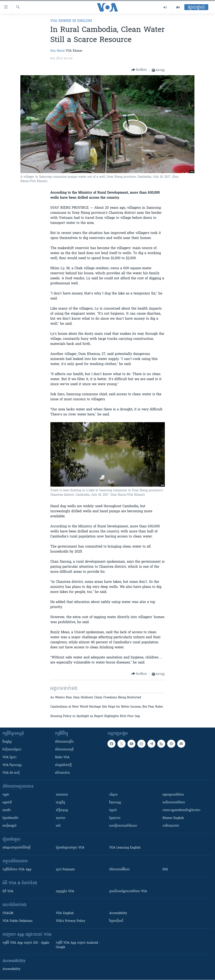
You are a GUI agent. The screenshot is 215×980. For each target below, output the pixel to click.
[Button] (139, 70)
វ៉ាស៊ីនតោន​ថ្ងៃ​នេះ (12, 750)
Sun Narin (58, 51)
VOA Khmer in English (71, 21)
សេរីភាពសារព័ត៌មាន (174, 803)
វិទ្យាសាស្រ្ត (115, 803)
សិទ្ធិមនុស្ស (62, 810)
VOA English (65, 913)
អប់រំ (58, 826)
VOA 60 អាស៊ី (11, 773)
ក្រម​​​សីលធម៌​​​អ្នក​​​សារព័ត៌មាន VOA (128, 891)
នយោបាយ (62, 795)
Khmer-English (173, 818)
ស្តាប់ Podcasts (65, 870)
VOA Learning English (125, 848)
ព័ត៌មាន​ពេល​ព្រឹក (64, 742)
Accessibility (118, 913)
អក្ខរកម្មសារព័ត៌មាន (173, 795)
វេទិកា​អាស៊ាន (62, 773)
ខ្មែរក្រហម (115, 818)
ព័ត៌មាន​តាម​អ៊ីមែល (119, 870)
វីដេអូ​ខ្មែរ (7, 742)
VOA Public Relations (18, 921)
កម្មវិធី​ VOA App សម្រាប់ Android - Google (78, 945)
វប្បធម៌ (113, 810)
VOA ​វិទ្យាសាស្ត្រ (12, 765)
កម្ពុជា (6, 795)
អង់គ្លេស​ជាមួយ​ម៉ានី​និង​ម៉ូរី (16, 848)
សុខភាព (60, 818)
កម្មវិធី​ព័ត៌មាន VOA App (17, 870)
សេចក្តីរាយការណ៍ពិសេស (123, 826)
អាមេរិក (7, 810)
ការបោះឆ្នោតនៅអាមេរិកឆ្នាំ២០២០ (181, 810)
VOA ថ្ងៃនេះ (10, 757)
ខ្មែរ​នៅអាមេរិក (10, 818)
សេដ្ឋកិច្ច (60, 803)
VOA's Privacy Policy (71, 921)
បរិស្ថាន (113, 795)
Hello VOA (62, 757)
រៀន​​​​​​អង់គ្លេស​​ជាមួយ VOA (70, 848)
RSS (165, 870)
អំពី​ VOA (8, 891)
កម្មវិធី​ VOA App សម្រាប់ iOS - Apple (26, 943)
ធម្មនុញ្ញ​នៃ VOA (65, 891)
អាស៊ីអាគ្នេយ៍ (10, 826)
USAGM (8, 913)
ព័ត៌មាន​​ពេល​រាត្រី (64, 750)
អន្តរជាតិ (7, 803)
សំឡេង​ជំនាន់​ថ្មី (63, 765)
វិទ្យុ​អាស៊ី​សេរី (116, 921)
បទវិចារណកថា (171, 826)
